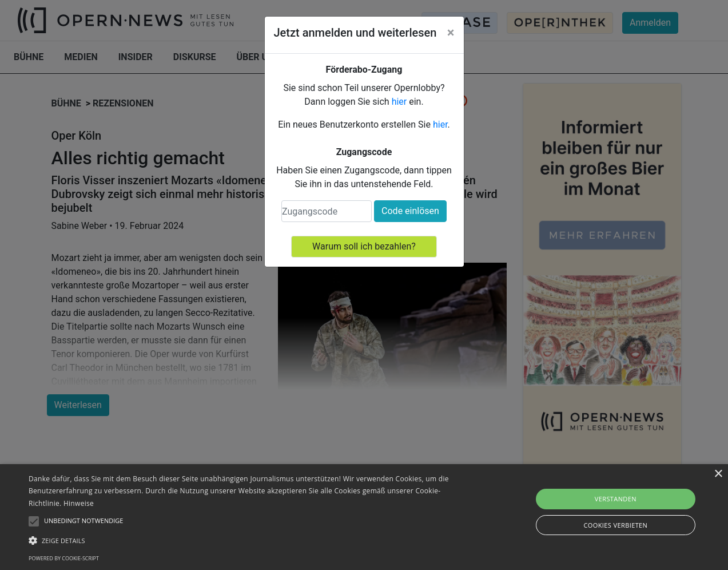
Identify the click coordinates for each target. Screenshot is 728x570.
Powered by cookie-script (64, 558)
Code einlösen (410, 211)
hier (399, 102)
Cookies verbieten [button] (615, 525)
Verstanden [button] (616, 499)
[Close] (451, 33)
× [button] (718, 474)
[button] (246, 540)
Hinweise (79, 503)
